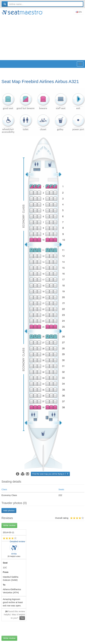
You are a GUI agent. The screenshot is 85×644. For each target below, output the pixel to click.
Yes (22, 618)
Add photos (9, 510)
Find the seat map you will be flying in (50, 474)
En (79, 12)
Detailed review (17, 541)
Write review (9, 525)
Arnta (14, 554)
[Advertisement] (43, 38)
